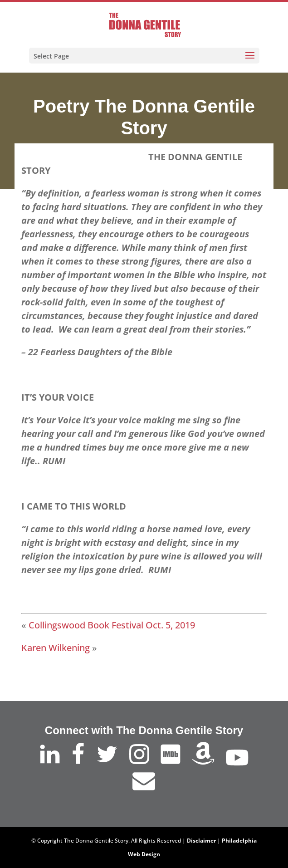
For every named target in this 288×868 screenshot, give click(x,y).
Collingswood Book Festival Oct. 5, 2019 (112, 625)
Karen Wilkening (56, 648)
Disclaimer (201, 841)
